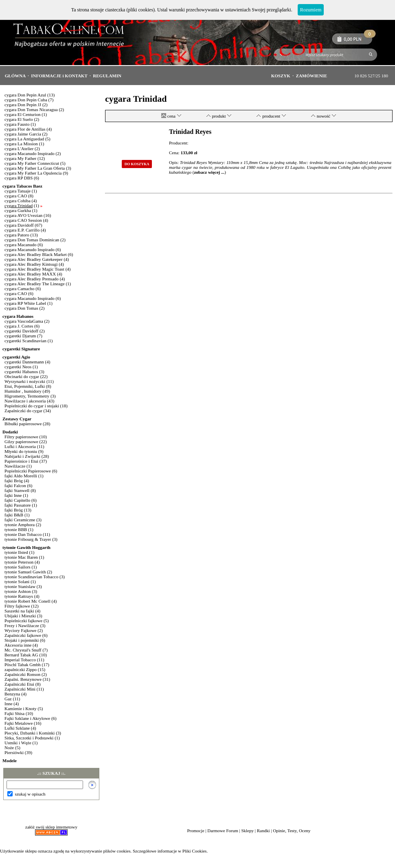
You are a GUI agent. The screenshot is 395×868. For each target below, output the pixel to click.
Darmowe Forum (223, 831)
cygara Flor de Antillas (25, 129)
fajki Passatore (18, 505)
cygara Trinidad (19, 206)
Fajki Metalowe (19, 723)
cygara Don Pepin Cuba (26, 100)
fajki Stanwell (17, 490)
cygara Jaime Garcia (23, 134)
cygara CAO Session (23, 220)
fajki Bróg (14, 481)
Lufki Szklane (17, 728)
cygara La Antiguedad (24, 139)
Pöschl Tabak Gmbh (23, 665)
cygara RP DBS (19, 178)
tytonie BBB (16, 529)
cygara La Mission (21, 144)
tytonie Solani (17, 582)
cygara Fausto (17, 124)
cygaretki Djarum (20, 336)
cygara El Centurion (23, 114)
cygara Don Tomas (21, 308)
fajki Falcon (15, 485)
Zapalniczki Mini (20, 689)
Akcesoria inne (18, 645)
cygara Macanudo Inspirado (30, 153)
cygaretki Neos (18, 367)
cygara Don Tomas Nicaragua (31, 109)
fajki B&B (14, 515)
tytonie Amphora (20, 525)
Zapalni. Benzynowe (23, 679)
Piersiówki (14, 752)
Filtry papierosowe (21, 437)
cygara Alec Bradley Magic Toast (34, 269)
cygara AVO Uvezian (23, 215)
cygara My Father (20, 158)
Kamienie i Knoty (21, 708)
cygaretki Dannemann (24, 362)
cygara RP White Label (25, 303)
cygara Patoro (17, 235)
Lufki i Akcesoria (20, 446)
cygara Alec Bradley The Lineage (35, 284)
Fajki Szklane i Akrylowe (27, 718)
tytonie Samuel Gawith (25, 572)
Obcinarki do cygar (22, 376)
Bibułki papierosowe (23, 424)
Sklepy (247, 831)
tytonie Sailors (18, 567)
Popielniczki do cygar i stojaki (32, 406)
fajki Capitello (17, 500)
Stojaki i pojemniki (22, 640)
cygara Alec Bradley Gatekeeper (34, 259)
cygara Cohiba (18, 201)
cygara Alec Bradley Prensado (32, 279)
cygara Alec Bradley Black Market (36, 254)
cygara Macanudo (21, 245)
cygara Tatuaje (18, 191)
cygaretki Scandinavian (25, 341)
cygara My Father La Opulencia (33, 173)
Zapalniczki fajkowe (23, 635)
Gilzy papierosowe (21, 442)
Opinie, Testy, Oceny (292, 831)
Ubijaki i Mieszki (20, 616)
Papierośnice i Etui (21, 461)
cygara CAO (16, 196)
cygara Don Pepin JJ (23, 105)
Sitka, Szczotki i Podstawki (29, 738)
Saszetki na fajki (19, 611)
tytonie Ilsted (16, 552)
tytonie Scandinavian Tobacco (31, 577)
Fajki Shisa (14, 713)
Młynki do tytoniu (21, 451)
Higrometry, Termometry (27, 396)
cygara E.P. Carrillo (22, 230)
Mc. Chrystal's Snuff (23, 650)
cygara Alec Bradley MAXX (30, 274)
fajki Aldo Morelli (21, 476)
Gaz (8, 699)
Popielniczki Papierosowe (28, 471)
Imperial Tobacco (20, 660)
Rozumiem (311, 10)
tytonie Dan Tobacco (23, 534)
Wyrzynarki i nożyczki (25, 381)
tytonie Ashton (18, 591)
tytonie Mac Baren (21, 557)
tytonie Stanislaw (20, 586)
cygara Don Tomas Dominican (32, 240)
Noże (9, 748)
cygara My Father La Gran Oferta (35, 168)
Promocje (195, 831)
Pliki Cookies (195, 851)
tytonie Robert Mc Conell (27, 601)
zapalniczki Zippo (21, 669)
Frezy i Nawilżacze (22, 625)
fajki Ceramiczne (20, 520)
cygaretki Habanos (21, 372)
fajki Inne (13, 495)
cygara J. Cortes (19, 326)
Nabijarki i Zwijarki (22, 456)
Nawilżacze (15, 466)
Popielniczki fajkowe (23, 621)
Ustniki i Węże (18, 743)
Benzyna (12, 694)
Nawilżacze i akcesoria (25, 401)
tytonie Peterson (19, 562)
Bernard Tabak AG (21, 655)
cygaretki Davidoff (21, 331)
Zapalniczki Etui (19, 684)
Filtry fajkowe (17, 606)
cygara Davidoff (19, 225)
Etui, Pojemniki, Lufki (25, 386)
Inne (9, 704)
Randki (263, 831)
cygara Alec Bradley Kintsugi (31, 264)
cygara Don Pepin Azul (25, 95)
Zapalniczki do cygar (23, 411)
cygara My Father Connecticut (32, 163)
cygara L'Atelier (19, 149)
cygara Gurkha (18, 210)
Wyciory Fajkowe (20, 630)
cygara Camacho (20, 289)
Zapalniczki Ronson (22, 674)
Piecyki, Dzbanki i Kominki (30, 733)
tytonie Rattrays (19, 596)
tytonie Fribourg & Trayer (28, 539)
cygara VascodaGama (24, 321)
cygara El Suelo (19, 119)
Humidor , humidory (23, 391)
